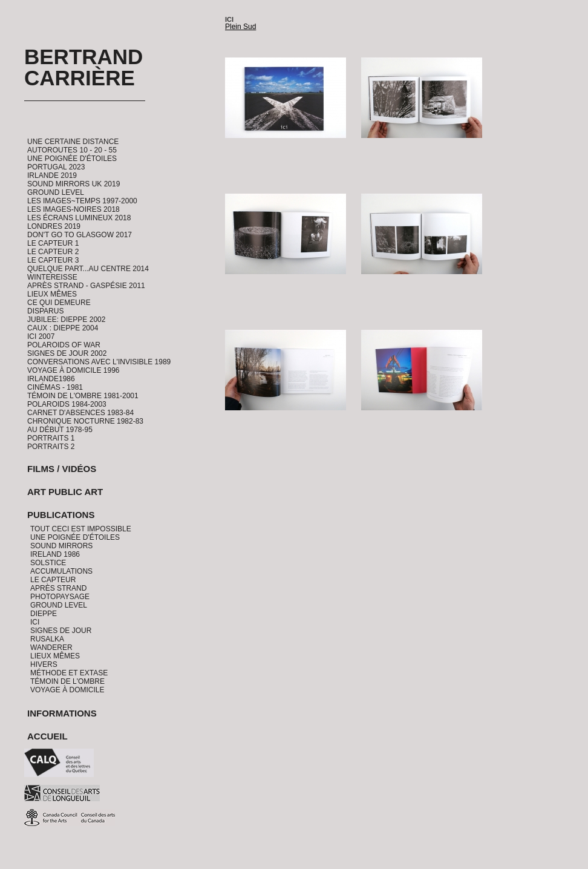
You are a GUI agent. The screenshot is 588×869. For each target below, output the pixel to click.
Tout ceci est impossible (81, 529)
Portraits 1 (51, 438)
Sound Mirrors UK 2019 (73, 184)
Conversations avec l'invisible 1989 (99, 362)
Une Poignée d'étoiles (72, 159)
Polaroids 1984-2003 (67, 404)
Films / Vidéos (62, 469)
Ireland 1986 (55, 554)
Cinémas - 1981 (55, 387)
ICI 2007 (41, 336)
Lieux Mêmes (52, 294)
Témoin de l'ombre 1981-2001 (83, 396)
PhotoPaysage (60, 597)
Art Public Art (65, 492)
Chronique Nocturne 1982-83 (85, 421)
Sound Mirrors (61, 546)
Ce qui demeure (59, 303)
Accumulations (61, 571)
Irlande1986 (51, 379)
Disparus (45, 311)
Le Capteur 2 (53, 252)
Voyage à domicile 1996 (73, 370)
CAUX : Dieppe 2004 (63, 328)
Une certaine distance (73, 142)
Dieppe (44, 614)
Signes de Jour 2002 (67, 353)
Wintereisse (52, 277)
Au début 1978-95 (60, 430)
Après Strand (58, 588)
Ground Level (56, 192)
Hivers (44, 664)
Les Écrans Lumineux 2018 (79, 218)
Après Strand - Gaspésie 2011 (86, 286)
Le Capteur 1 (53, 243)
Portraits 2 (51, 447)
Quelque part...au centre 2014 (88, 269)
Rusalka (47, 639)
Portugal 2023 (56, 167)
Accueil (47, 736)
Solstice (48, 563)
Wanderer (51, 648)
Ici (35, 622)
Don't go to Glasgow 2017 (80, 235)
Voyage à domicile (67, 690)
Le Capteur (53, 580)
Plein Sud (240, 27)
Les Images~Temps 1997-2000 (82, 201)
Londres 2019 (54, 226)
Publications (61, 515)
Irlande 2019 (52, 175)
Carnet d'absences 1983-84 (80, 413)
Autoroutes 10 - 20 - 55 (72, 150)
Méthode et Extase (69, 673)
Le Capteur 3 (53, 260)
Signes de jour (61, 631)
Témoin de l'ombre (67, 681)
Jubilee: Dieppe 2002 (66, 320)
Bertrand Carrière (83, 67)
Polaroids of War (64, 345)
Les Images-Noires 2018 (73, 209)
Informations (62, 713)
